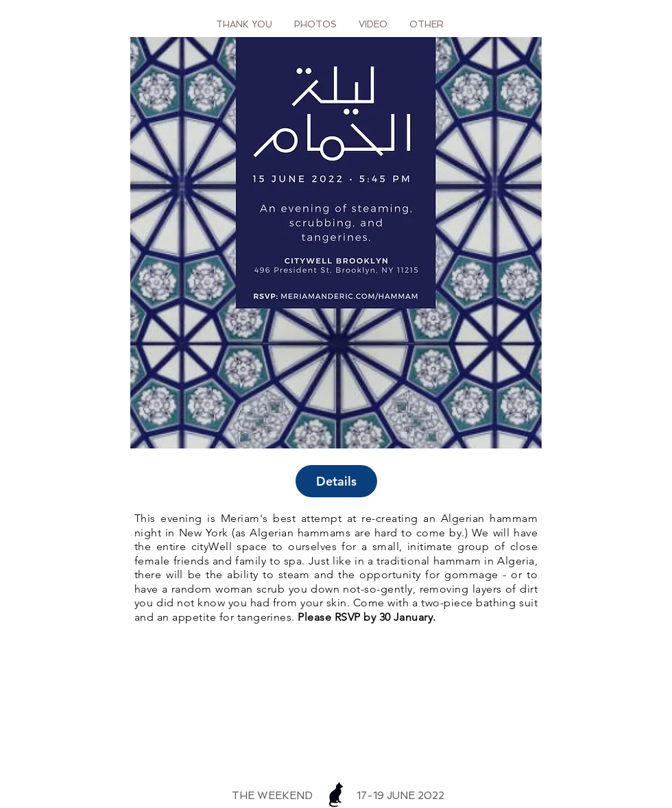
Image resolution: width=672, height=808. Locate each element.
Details (336, 481)
